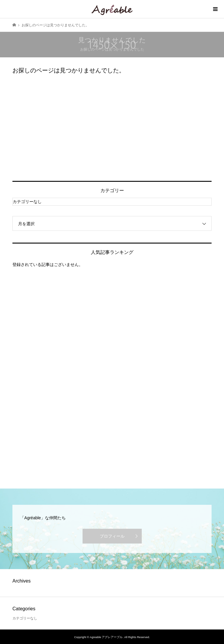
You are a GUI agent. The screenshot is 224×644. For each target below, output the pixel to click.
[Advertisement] (112, 128)
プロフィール (112, 536)
